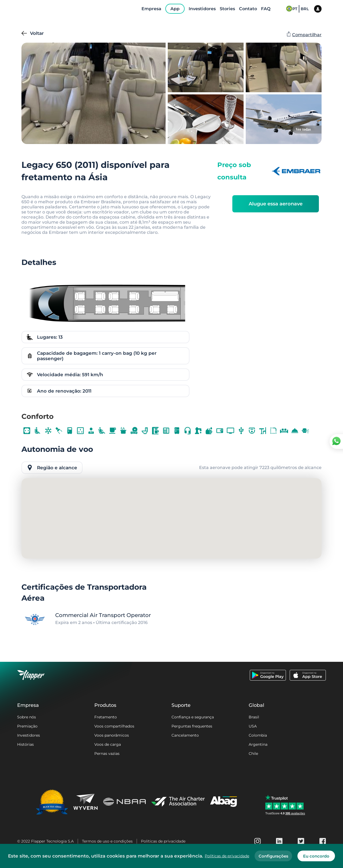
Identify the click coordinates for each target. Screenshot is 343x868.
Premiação (27, 726)
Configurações (273, 856)
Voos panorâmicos (112, 735)
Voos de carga (108, 744)
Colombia (258, 735)
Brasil (254, 717)
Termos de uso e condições (107, 841)
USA (253, 726)
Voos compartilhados (114, 726)
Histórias (25, 744)
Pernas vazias (107, 754)
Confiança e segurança (193, 717)
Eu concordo (316, 856)
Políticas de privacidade (163, 841)
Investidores (29, 735)
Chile (253, 754)
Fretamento (106, 717)
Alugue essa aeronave (276, 204)
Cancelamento (185, 735)
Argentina (258, 744)
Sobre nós (27, 717)
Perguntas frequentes (192, 726)
